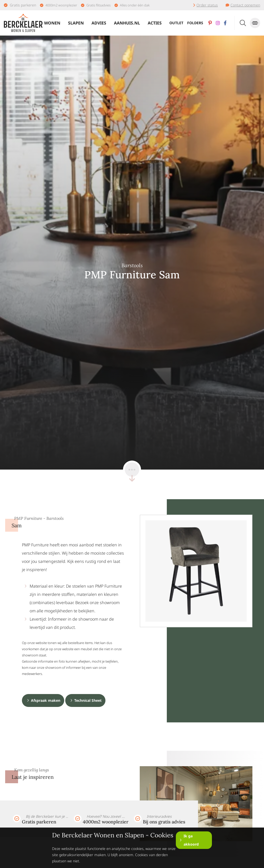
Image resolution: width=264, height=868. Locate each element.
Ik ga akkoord (191, 840)
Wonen (52, 23)
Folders (195, 23)
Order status (207, 5)
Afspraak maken (46, 700)
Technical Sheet (88, 700)
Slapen (76, 23)
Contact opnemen (245, 5)
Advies (99, 23)
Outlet (176, 23)
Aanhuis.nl (127, 23)
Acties (155, 23)
